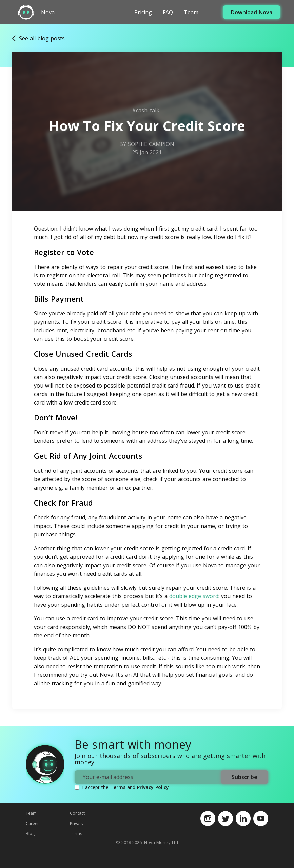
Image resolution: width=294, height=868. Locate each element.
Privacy (77, 823)
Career (32, 823)
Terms (118, 787)
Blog (30, 834)
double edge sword (194, 596)
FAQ (168, 12)
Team (191, 12)
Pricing (143, 12)
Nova (48, 12)
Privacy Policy (153, 787)
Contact (77, 813)
